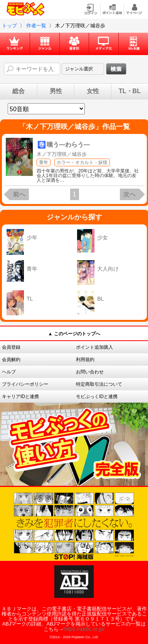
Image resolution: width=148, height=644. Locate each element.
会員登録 (11, 347)
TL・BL (130, 91)
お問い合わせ (90, 372)
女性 (93, 91)
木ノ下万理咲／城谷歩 (62, 154)
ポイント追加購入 (94, 347)
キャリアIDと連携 (20, 396)
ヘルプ (9, 372)
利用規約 (85, 360)
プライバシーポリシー (25, 384)
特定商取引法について (99, 384)
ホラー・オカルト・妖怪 (82, 162)
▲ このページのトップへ (74, 334)
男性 (56, 91)
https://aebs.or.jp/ (84, 629)
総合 (18, 91)
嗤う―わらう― (68, 145)
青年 (44, 162)
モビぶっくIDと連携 (97, 396)
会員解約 (11, 360)
